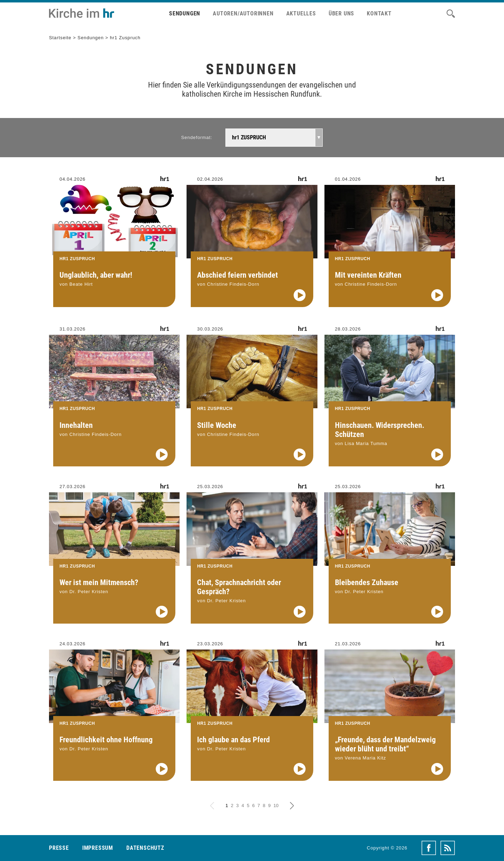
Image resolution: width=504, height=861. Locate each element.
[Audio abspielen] (300, 295)
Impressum (98, 848)
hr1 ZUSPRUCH (249, 137)
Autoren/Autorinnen (243, 13)
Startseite (60, 38)
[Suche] (451, 14)
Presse (59, 848)
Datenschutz (145, 848)
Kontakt (379, 13)
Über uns (341, 13)
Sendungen (185, 13)
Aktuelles (301, 13)
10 (276, 806)
